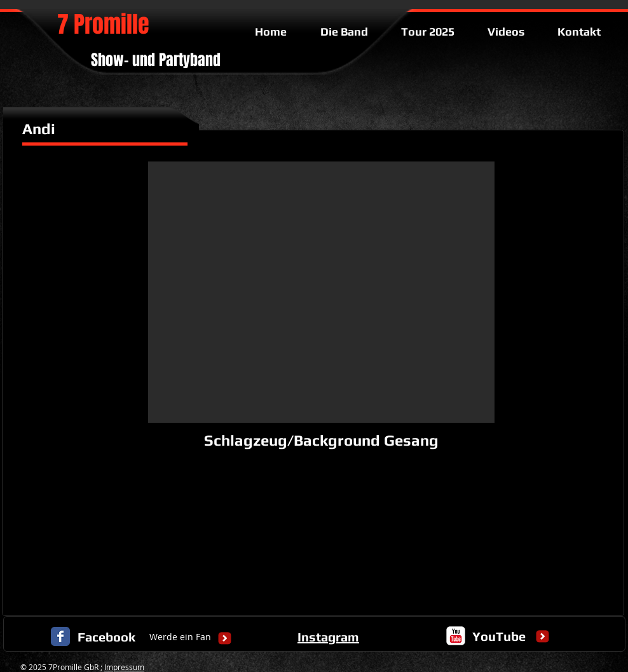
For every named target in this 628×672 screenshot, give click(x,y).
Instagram (328, 637)
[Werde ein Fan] (180, 637)
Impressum (124, 667)
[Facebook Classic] (60, 636)
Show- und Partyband (156, 60)
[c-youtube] (456, 636)
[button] (321, 292)
